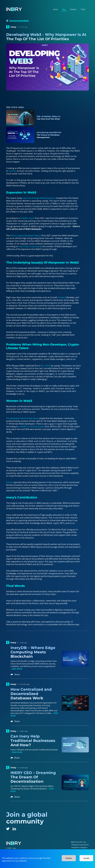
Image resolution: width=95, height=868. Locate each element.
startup (12, 171)
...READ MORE (16, 669)
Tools (83, 9)
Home (55, 9)
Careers (73, 9)
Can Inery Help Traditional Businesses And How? (33, 741)
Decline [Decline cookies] (69, 858)
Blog (64, 9)
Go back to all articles (19, 21)
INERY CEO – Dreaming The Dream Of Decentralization (33, 777)
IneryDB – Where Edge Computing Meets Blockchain (33, 652)
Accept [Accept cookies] (86, 858)
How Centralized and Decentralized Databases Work (31, 694)
